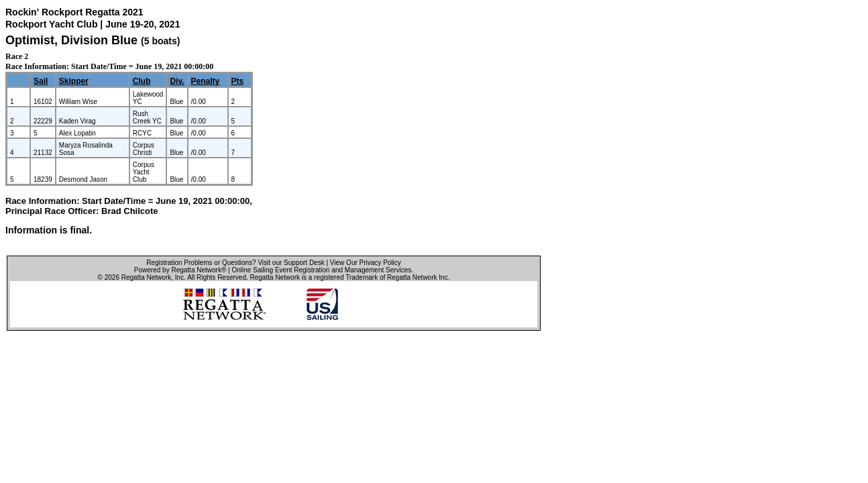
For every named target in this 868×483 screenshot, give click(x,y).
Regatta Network (146, 277)
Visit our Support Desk (291, 263)
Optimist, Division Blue (71, 40)
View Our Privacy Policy (366, 263)
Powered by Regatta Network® (180, 270)
